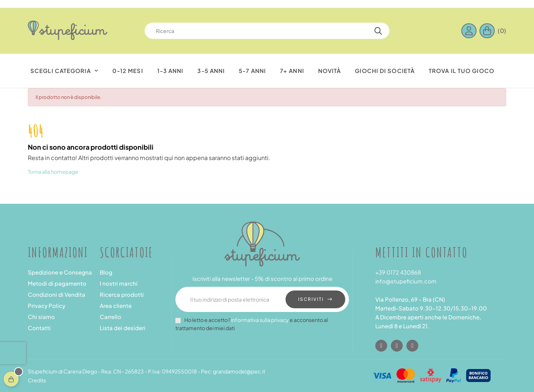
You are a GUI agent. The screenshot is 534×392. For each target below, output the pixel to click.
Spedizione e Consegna (60, 272)
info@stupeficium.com (406, 281)
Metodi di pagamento (57, 283)
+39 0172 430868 (398, 272)
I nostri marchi (119, 283)
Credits (37, 380)
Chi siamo (41, 317)
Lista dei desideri (123, 328)
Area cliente (116, 305)
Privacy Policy (47, 305)
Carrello (111, 317)
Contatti (39, 328)
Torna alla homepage (53, 172)
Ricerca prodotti (122, 294)
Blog (106, 272)
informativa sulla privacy (260, 320)
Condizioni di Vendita (57, 294)
